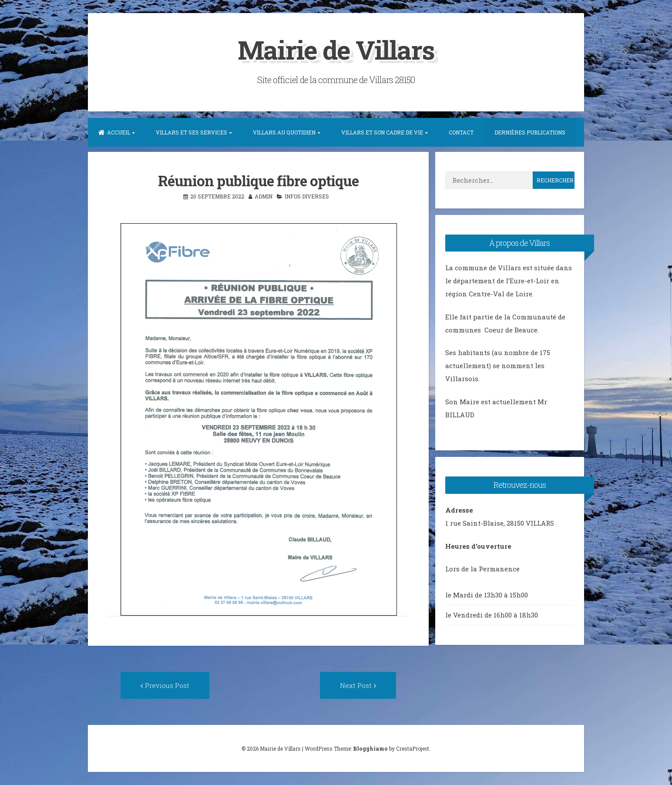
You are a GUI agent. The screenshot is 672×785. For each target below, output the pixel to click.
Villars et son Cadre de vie (382, 132)
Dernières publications (530, 132)
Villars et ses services (192, 132)
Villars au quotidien (284, 132)
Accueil (114, 132)
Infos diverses (307, 196)
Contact (461, 132)
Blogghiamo (370, 748)
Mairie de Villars (336, 49)
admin (264, 196)
